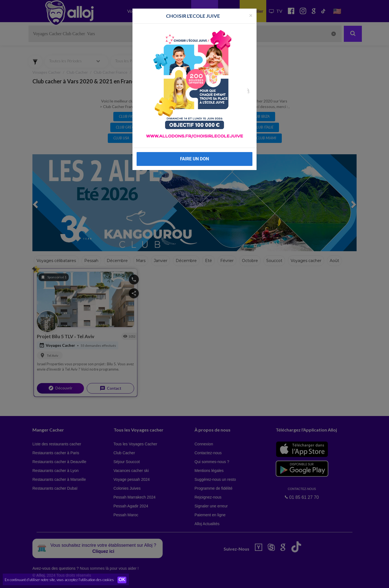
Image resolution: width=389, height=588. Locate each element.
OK (122, 580)
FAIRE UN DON (195, 159)
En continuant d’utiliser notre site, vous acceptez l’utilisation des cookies (59, 580)
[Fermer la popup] (251, 15)
